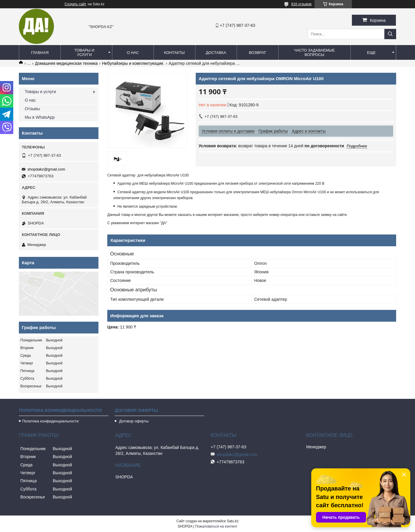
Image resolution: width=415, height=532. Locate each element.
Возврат (257, 53)
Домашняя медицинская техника (66, 63)
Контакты (174, 53)
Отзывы (32, 109)
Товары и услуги (85, 52)
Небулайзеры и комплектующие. (133, 63)
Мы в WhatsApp (40, 117)
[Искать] (390, 34)
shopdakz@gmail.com (46, 169)
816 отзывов (301, 4)
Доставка (216, 53)
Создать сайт (75, 4)
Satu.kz (233, 521)
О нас (133, 53)
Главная (40, 53)
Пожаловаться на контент (216, 526)
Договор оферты (133, 421)
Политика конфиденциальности (50, 421)
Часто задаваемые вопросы (314, 52)
